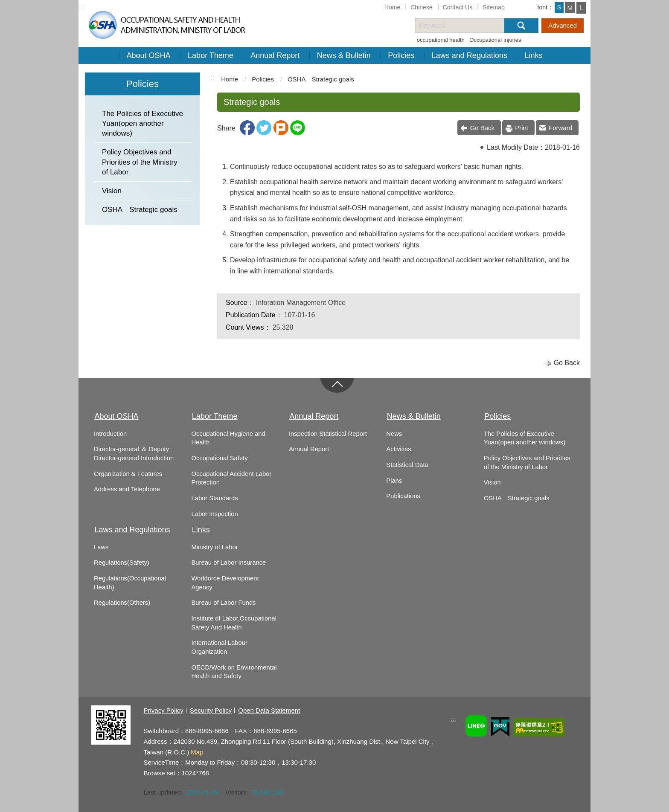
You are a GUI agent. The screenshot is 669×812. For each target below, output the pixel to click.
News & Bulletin (344, 55)
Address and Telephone (127, 489)
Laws (101, 547)
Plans (394, 481)
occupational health (441, 40)
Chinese (422, 7)
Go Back (483, 128)
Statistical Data (407, 465)
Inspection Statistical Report (328, 434)
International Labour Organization (219, 647)
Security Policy (211, 710)
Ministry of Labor (214, 547)
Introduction (110, 434)
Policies (401, 55)
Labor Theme (211, 55)
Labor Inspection (214, 514)
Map (197, 752)
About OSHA (149, 55)
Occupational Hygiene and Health (228, 438)
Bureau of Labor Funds (223, 603)
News (394, 434)
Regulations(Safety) (122, 563)
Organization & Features (128, 474)
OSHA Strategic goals (140, 210)
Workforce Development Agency (225, 583)
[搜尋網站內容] (467, 26)
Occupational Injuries (495, 40)
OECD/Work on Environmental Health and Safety (234, 672)
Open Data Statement (269, 710)
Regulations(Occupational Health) (130, 583)
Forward (560, 128)
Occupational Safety (219, 458)
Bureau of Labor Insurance (228, 563)
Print (522, 128)
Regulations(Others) (122, 603)
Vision (112, 191)
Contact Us (458, 7)
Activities (398, 449)
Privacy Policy (163, 710)
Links (533, 55)
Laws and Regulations (470, 55)
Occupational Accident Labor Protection (231, 478)
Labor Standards (214, 498)
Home (393, 7)
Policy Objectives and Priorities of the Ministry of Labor (140, 162)
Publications (403, 496)
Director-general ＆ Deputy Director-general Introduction (134, 454)
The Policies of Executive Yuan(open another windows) (143, 123)
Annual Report (275, 55)
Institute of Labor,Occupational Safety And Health (234, 623)
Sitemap (494, 7)
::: (81, 7)
